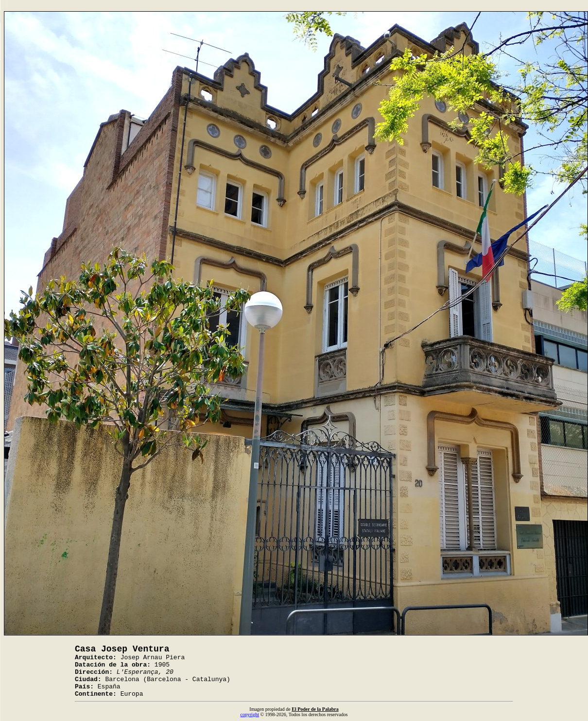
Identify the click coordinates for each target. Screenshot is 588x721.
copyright (250, 714)
